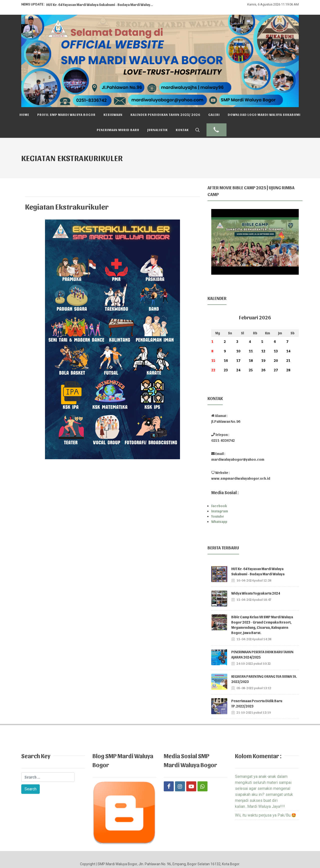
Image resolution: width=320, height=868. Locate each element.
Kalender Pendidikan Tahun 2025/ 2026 (165, 114)
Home (24, 114)
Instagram (220, 496)
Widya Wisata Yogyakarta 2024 (256, 578)
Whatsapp (219, 506)
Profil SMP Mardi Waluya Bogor (66, 114)
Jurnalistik (157, 130)
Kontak (182, 130)
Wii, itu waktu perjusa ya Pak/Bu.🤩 (266, 800)
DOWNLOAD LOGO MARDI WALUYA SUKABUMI (264, 114)
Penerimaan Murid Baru (118, 130)
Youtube (218, 501)
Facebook (219, 491)
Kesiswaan (113, 114)
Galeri (214, 114)
